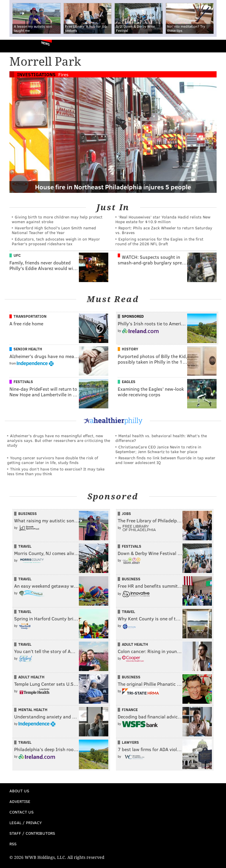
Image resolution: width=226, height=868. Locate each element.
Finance (130, 710)
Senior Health (28, 349)
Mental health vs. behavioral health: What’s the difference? (161, 438)
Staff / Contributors (32, 833)
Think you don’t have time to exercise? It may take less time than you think (56, 471)
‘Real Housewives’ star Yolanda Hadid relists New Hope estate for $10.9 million (163, 219)
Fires (63, 74)
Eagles (129, 382)
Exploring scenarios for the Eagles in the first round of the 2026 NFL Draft (159, 241)
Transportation (30, 316)
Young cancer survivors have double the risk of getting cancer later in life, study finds (53, 460)
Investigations (36, 74)
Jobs (126, 513)
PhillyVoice (14, 46)
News (45, 43)
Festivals (23, 382)
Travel (25, 546)
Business (28, 513)
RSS (13, 844)
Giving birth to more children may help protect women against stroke (57, 219)
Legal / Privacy (26, 823)
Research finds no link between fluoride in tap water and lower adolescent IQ (165, 460)
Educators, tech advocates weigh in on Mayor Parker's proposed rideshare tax (56, 241)
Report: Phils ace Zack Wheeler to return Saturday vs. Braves (164, 230)
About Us (19, 791)
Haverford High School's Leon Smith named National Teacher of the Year (54, 230)
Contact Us (21, 812)
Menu (217, 46)
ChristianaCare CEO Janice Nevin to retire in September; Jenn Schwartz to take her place (158, 449)
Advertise (20, 801)
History (130, 349)
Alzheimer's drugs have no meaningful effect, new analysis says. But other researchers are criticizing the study (59, 440)
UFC (17, 255)
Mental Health (33, 710)
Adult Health (135, 644)
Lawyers (130, 742)
